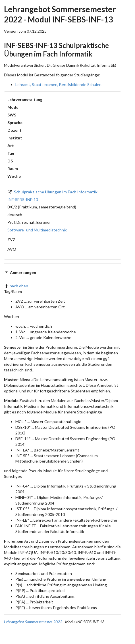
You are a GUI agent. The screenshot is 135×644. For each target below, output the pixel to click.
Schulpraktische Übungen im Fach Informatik (52, 192)
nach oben (16, 286)
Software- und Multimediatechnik (37, 230)
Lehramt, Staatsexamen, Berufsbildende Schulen (58, 84)
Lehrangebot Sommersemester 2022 (33, 622)
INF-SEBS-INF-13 (23, 199)
